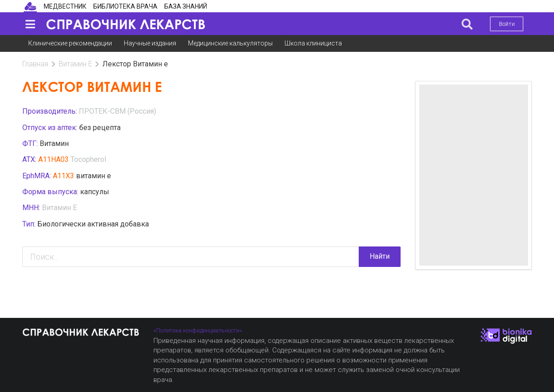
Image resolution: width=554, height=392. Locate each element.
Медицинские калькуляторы (230, 43)
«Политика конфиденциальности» (198, 330)
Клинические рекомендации (70, 43)
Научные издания (150, 43)
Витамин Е (76, 64)
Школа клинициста (313, 43)
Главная (35, 64)
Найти (380, 256)
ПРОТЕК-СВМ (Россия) (117, 111)
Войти (507, 24)
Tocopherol (88, 159)
